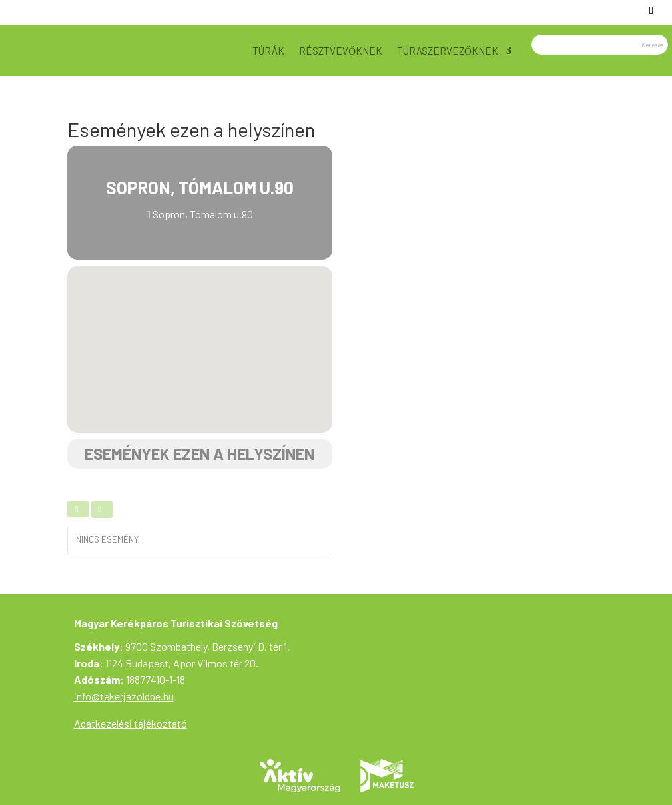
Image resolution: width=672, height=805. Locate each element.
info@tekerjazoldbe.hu (124, 696)
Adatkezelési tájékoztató (131, 723)
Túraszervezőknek (448, 51)
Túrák (268, 51)
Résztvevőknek (341, 51)
